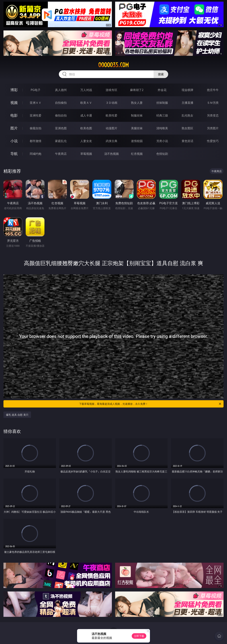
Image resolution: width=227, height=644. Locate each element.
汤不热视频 (111, 154)
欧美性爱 (111, 115)
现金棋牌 (187, 90)
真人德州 (61, 90)
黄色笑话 (187, 141)
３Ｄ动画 (111, 103)
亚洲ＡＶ (36, 103)
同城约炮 (36, 154)
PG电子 (35, 90)
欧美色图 (86, 128)
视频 (14, 103)
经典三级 (162, 115)
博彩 (14, 90)
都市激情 (36, 141)
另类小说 (162, 141)
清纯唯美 (162, 128)
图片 (14, 128)
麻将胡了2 (137, 90)
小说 (14, 141)
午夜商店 (61, 154)
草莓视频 (86, 154)
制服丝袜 (137, 115)
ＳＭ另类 (213, 103)
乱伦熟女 (187, 115)
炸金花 (162, 90)
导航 (14, 154)
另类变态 (213, 115)
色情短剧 (162, 154)
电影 (14, 115)
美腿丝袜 (137, 128)
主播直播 (187, 103)
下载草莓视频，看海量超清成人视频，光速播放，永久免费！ (150, 404)
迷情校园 (137, 141)
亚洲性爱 (36, 115)
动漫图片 (111, 128)
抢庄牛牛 (213, 90)
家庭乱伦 (61, 141)
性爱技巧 (213, 141)
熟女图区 (187, 128)
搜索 (161, 74)
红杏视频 (137, 154)
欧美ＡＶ (86, 103)
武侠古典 (111, 141)
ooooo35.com (113, 65)
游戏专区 (111, 90)
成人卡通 (86, 115)
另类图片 (213, 128)
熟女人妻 (137, 103)
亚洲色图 (61, 128)
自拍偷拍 (61, 103)
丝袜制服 (162, 103)
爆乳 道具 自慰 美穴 (17, 415)
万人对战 (86, 90)
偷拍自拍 (61, 115)
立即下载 (139, 636)
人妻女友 (86, 141)
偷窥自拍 (36, 128)
